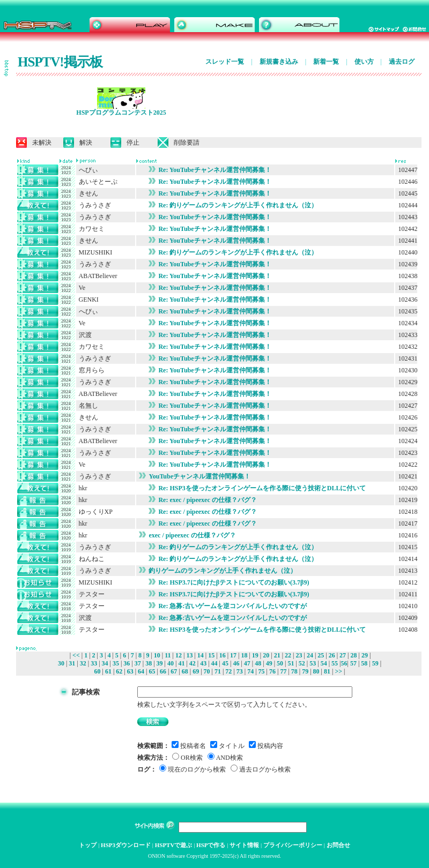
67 (174, 671)
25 (321, 655)
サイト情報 (244, 845)
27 (343, 655)
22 (288, 655)
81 (327, 671)
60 (97, 671)
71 (218, 671)
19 (255, 655)
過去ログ (402, 62)
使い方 (364, 62)
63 (130, 671)
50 (280, 663)
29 (365, 655)
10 (157, 655)
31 (72, 663)
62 (119, 671)
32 (83, 663)
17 (233, 655)
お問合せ (338, 845)
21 (277, 655)
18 (244, 655)
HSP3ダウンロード (126, 845)
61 (108, 671)
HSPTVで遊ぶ (174, 845)
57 (353, 663)
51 (291, 663)
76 (272, 671)
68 (185, 671)
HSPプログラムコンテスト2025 (121, 110)
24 (310, 655)
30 (61, 663)
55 (335, 663)
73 (240, 671)
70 (207, 671)
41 (181, 663)
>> (338, 671)
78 (294, 671)
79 (305, 671)
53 (313, 663)
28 (354, 655)
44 (214, 663)
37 (138, 663)
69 (196, 671)
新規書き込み (279, 62)
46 (236, 663)
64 (141, 671)
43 (203, 663)
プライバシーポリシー (293, 845)
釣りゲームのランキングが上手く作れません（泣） (218, 571)
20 (266, 655)
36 (127, 663)
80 (316, 671)
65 (152, 671)
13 (189, 655)
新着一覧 (326, 62)
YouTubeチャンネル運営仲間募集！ (195, 476)
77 (283, 671)
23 (299, 655)
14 (201, 655)
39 (160, 663)
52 (302, 663)
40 (171, 663)
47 (247, 663)
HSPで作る (211, 845)
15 (211, 655)
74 (250, 671)
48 (258, 663)
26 (332, 655)
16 (223, 655)
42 (193, 663)
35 (116, 663)
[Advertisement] (324, 102)
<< (76, 655)
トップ (88, 845)
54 (324, 663)
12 (179, 655)
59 (375, 663)
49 (269, 663)
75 (262, 671)
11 (168, 655)
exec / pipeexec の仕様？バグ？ (187, 535)
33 (94, 663)
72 (228, 671)
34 (105, 663)
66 (163, 671)
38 (149, 663)
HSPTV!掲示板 (60, 62)
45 (225, 663)
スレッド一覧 (225, 62)
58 (364, 663)
